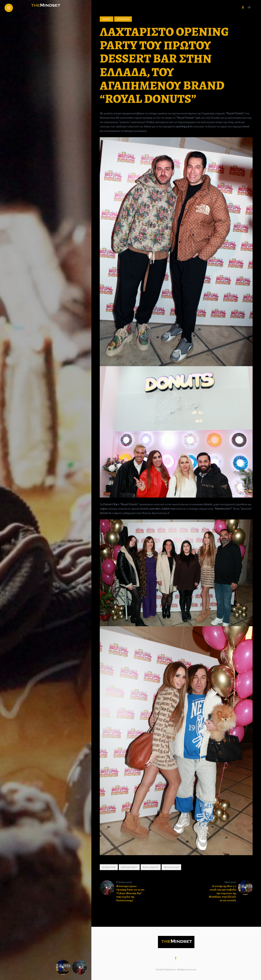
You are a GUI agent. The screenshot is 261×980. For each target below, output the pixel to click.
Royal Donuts (151, 867)
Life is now (123, 19)
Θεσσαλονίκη (171, 867)
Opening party (129, 867)
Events (107, 19)
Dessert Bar (109, 867)
